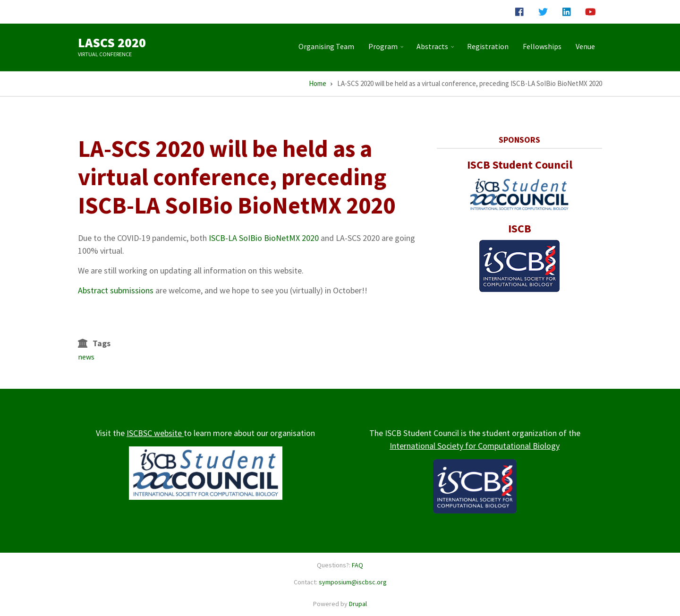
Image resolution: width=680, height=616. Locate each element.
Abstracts (436, 50)
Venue (585, 46)
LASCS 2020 (112, 43)
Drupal (358, 604)
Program (387, 50)
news (86, 357)
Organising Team (326, 46)
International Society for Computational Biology (475, 446)
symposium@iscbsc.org (353, 582)
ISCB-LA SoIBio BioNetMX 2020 (264, 238)
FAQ (357, 565)
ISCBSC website (155, 433)
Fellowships (542, 46)
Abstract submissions (116, 290)
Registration (488, 46)
